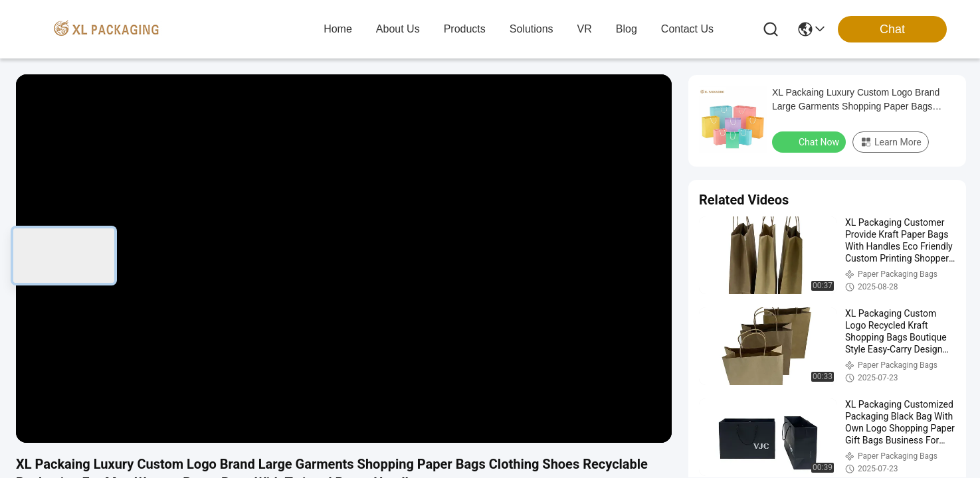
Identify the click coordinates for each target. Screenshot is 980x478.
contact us (687, 29)
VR (585, 29)
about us (398, 29)
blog (627, 29)
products (465, 29)
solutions (532, 29)
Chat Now (810, 141)
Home (338, 29)
